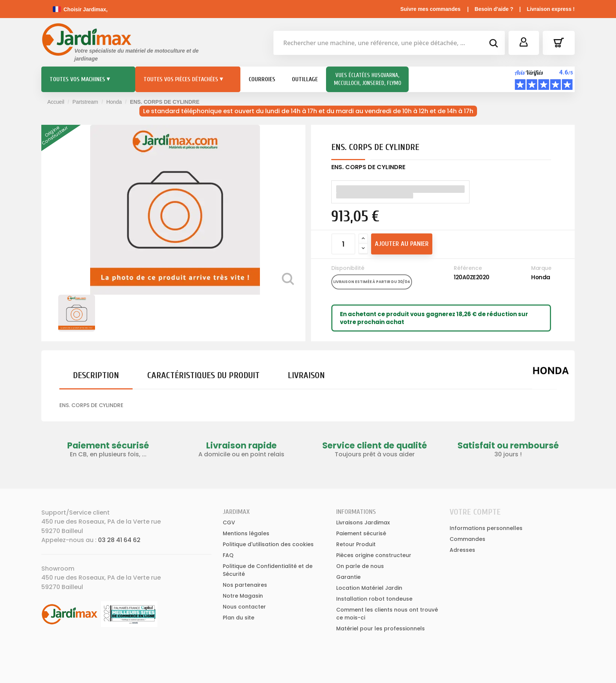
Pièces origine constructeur (374, 555)
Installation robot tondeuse (374, 599)
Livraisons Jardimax (363, 522)
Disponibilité (348, 268)
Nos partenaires (245, 585)
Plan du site (239, 618)
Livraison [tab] (306, 375)
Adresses (462, 550)
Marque (541, 268)
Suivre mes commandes (430, 9)
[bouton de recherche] (493, 44)
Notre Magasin (243, 596)
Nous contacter (244, 607)
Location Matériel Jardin (369, 588)
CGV (229, 522)
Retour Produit (356, 544)
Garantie (348, 577)
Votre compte (475, 512)
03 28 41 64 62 (119, 540)
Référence (468, 268)
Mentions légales (246, 533)
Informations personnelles (486, 528)
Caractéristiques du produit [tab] (203, 375)
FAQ (228, 555)
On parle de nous (360, 566)
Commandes (467, 539)
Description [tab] (96, 375)
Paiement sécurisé (361, 533)
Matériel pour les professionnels (380, 628)
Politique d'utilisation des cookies (268, 544)
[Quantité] (343, 244)
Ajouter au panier (402, 244)
